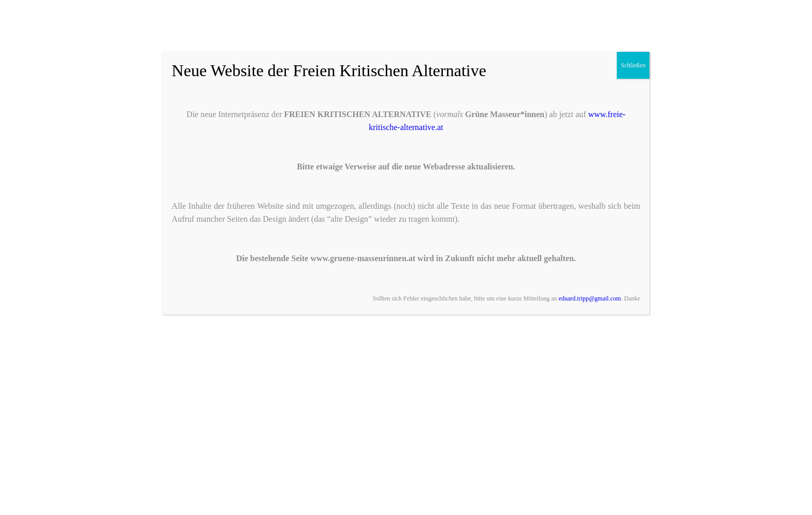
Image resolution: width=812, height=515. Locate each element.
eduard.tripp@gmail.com (590, 298)
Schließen (633, 65)
